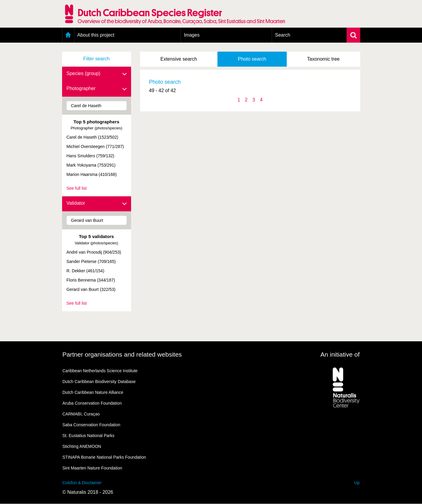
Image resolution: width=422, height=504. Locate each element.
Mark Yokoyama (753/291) (91, 165)
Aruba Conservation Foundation (92, 403)
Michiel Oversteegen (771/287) (95, 146)
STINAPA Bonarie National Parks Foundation (104, 457)
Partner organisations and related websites (122, 354)
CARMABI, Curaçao (81, 414)
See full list (77, 188)
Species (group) (97, 74)
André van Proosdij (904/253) (94, 252)
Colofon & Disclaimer (82, 483)
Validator (97, 204)
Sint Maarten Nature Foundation (92, 468)
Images (192, 35)
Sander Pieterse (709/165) (91, 261)
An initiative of (340, 354)
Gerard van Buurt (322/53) (91, 289)
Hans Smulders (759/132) (91, 156)
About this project (96, 35)
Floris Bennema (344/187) (91, 280)
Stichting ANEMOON (82, 446)
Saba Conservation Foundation (91, 425)
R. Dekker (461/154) (85, 271)
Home (68, 35)
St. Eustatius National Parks (88, 436)
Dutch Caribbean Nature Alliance (93, 392)
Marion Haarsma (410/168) (92, 174)
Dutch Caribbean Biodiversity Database (99, 382)
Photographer (97, 89)
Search (283, 35)
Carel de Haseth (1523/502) (93, 137)
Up (357, 483)
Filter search (96, 59)
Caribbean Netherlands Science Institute (100, 371)
